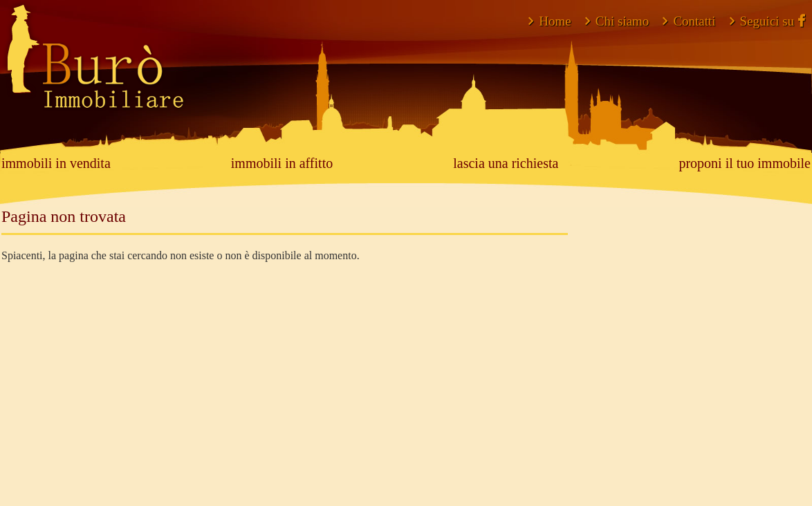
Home (550, 21)
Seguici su (767, 21)
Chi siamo (617, 21)
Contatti (689, 21)
